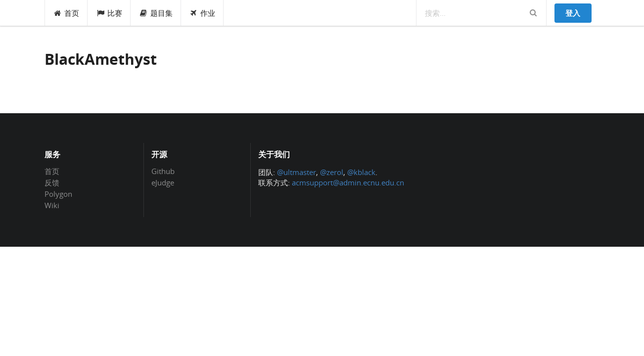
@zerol (332, 172)
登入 (573, 13)
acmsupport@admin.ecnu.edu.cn (348, 182)
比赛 (109, 13)
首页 (67, 13)
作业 (203, 13)
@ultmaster (297, 172)
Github (163, 172)
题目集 (156, 13)
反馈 (52, 182)
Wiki (52, 205)
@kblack (361, 172)
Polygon (58, 194)
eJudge (163, 182)
